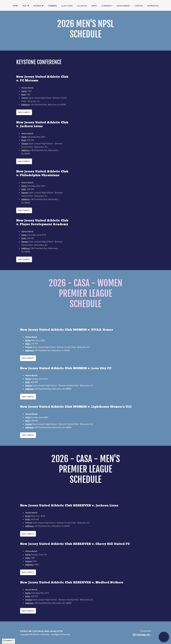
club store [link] (67, 6)
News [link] (94, 6)
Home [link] (15, 6)
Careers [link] (139, 6)
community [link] (107, 6)
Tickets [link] (52, 6)
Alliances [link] (82, 6)
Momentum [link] (153, 6)
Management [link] (123, 6)
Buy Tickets (24, 112)
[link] (142, 635)
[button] (26, 6)
